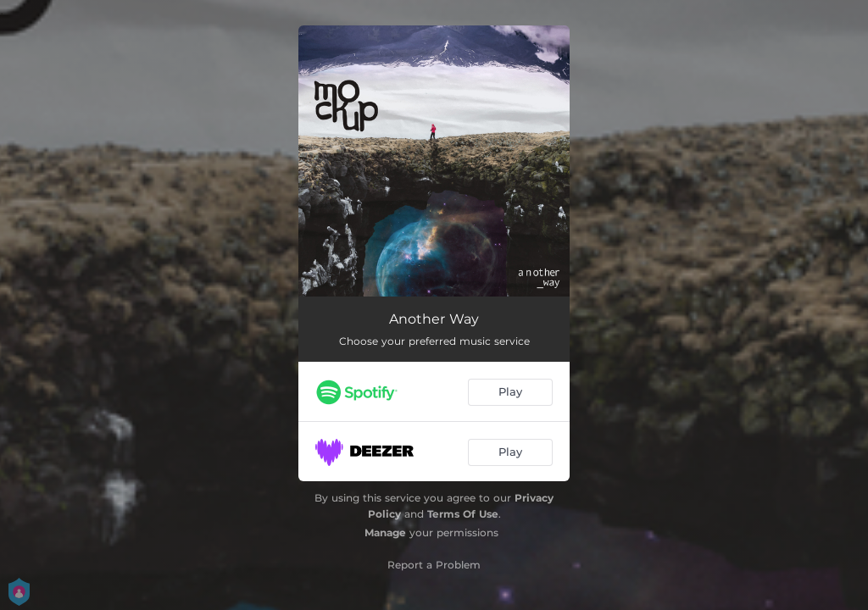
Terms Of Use (463, 514)
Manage (385, 532)
